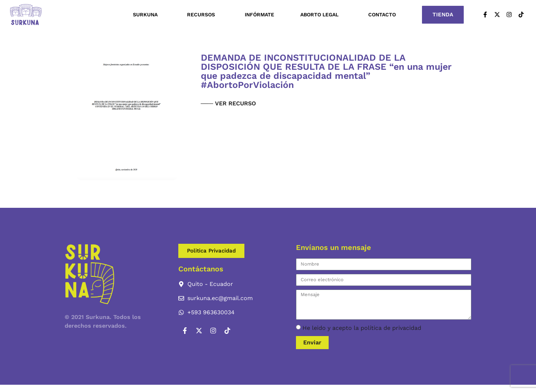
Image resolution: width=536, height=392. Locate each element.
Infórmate (259, 15)
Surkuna (147, 15)
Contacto (382, 15)
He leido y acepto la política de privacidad (362, 328)
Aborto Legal (321, 15)
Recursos (203, 15)
